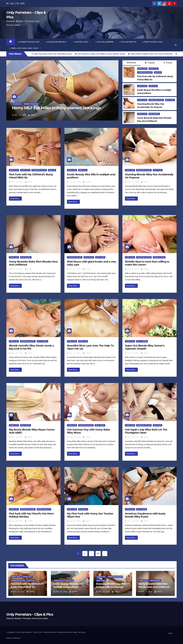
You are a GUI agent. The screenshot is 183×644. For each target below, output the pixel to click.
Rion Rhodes (154, 114)
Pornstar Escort (145, 72)
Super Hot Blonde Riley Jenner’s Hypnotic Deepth (145, 347)
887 (98, 554)
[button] (176, 45)
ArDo (32, 115)
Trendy (168, 63)
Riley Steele (42, 341)
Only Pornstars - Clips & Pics (30, 614)
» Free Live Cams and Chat (25, 48)
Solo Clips (100, 257)
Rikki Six (158, 72)
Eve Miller (17, 104)
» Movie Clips (82, 42)
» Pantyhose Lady (153, 42)
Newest (131, 63)
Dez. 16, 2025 (20, 115)
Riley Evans (141, 509)
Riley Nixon (100, 425)
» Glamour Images (57, 42)
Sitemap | (17, 638)
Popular (150, 63)
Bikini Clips (142, 69)
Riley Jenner (142, 341)
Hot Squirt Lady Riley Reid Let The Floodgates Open (146, 431)
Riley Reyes (25, 425)
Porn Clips (154, 69)
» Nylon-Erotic (128, 42)
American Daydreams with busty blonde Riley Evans (145, 515)
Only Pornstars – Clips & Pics (31, 632)
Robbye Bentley (44, 509)
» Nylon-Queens (105, 42)
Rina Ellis (153, 86)
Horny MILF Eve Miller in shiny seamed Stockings (56, 108)
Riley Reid (157, 425)
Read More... (15, 199)
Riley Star (170, 100)
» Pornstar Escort (29, 42)
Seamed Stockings (31, 104)
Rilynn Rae (83, 509)
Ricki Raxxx (89, 257)
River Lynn (83, 341)
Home (170, 633)
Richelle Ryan (159, 257)
